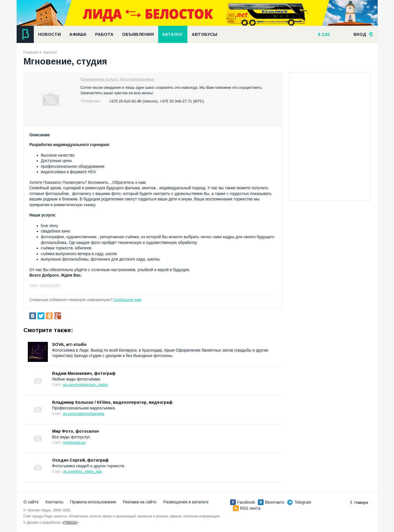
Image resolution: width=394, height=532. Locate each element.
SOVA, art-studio (69, 344)
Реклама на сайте (140, 502)
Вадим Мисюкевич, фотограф (84, 373)
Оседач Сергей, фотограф (80, 460)
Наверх (359, 503)
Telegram (299, 502)
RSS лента (247, 508)
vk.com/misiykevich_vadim (86, 385)
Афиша (78, 34)
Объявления (138, 34)
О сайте (31, 502)
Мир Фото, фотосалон (76, 431)
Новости (49, 34)
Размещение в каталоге (186, 502)
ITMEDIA (70, 523)
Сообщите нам (127, 300)
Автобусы (204, 34)
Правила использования (93, 502)
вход (363, 34)
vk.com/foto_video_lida (83, 471)
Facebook (243, 502)
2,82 (325, 34)
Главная (31, 52)
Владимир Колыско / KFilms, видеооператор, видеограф (112, 402)
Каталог (173, 34)
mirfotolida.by (74, 443)
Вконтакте (271, 502)
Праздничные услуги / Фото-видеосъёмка (117, 79)
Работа (104, 34)
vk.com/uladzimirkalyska (84, 414)
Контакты (54, 502)
